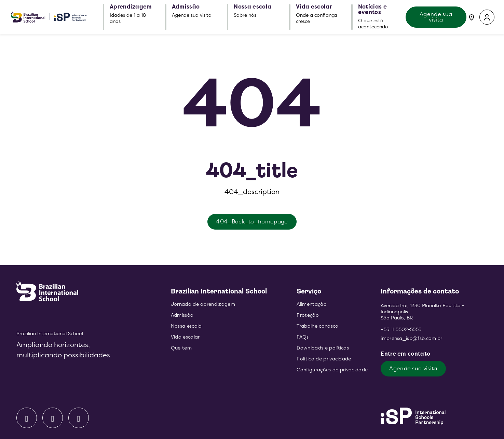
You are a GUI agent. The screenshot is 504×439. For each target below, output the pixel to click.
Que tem (181, 348)
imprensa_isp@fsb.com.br (411, 338)
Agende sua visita (436, 17)
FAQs (303, 337)
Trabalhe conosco (317, 326)
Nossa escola (186, 326)
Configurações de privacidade (332, 370)
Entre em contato (406, 354)
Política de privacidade (324, 359)
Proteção (308, 315)
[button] (487, 17)
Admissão (182, 315)
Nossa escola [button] (253, 7)
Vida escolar (185, 337)
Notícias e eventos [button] (372, 10)
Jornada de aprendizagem (203, 304)
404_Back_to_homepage (252, 222)
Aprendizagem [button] (131, 7)
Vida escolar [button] (314, 7)
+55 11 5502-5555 (401, 330)
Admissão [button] (186, 7)
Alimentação (312, 304)
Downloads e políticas (323, 348)
